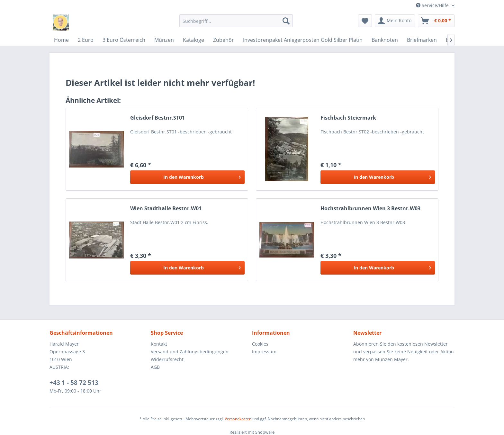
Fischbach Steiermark (348, 118)
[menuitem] (236, 21)
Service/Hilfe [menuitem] (433, 5)
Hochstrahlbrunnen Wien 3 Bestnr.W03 (370, 208)
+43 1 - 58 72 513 (74, 383)
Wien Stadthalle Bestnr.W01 (166, 208)
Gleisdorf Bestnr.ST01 (157, 118)
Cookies (260, 344)
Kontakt (159, 344)
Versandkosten (238, 419)
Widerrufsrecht (167, 359)
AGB (155, 367)
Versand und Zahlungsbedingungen (190, 352)
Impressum (264, 352)
